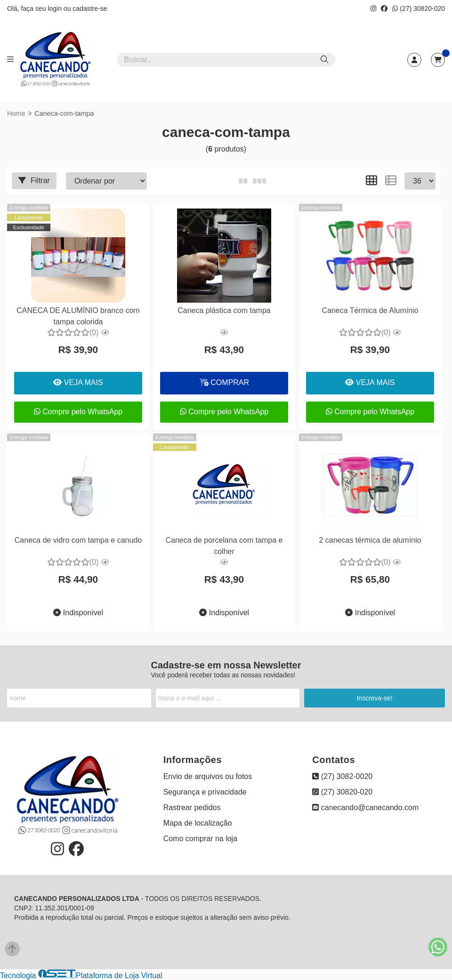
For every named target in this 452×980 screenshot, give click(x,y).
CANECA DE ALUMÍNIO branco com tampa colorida (78, 316)
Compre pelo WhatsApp (78, 412)
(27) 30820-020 (419, 8)
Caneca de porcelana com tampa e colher (224, 546)
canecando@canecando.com (365, 807)
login (55, 8)
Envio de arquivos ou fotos (208, 776)
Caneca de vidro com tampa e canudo (78, 540)
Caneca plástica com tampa (224, 310)
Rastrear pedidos (192, 807)
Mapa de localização (198, 823)
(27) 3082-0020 (342, 776)
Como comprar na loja (200, 839)
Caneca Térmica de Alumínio (370, 310)
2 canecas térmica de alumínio (370, 540)
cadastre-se (90, 8)
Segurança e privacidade (205, 792)
